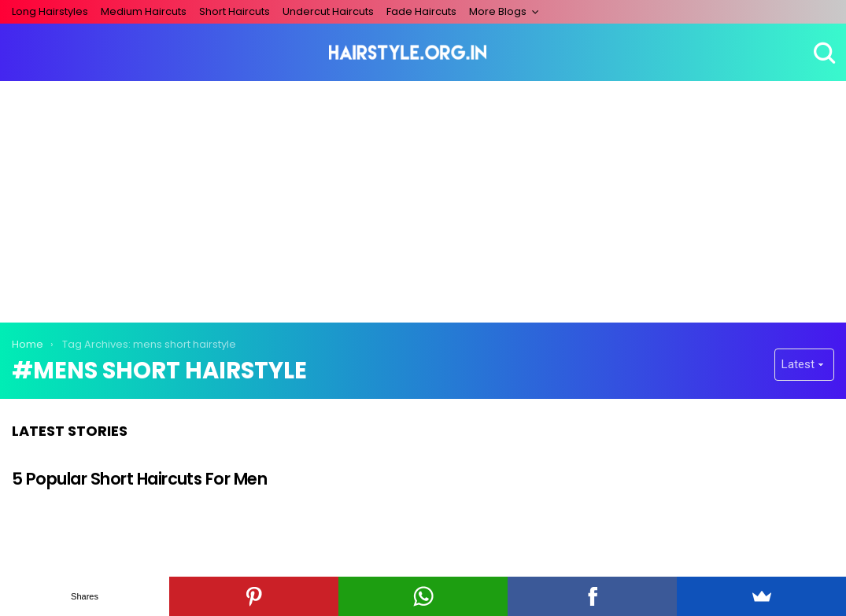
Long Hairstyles (50, 11)
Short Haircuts (235, 11)
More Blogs (498, 11)
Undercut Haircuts (328, 11)
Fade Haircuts (421, 11)
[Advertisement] (423, 199)
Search (822, 53)
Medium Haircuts (144, 11)
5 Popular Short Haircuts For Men (139, 479)
